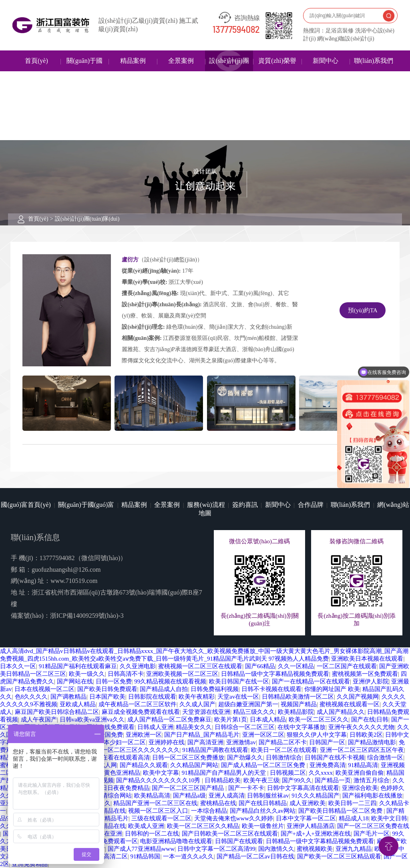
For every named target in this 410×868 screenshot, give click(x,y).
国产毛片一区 (372, 834)
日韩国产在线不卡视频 (335, 757)
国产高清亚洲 (205, 742)
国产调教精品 (68, 697)
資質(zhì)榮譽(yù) (277, 71)
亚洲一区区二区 (263, 735)
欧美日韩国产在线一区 (239, 681)
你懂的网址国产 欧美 (332, 689)
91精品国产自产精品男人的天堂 (225, 773)
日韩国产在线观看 (239, 841)
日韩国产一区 (327, 742)
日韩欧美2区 (366, 735)
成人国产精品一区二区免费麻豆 (169, 719)
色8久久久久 (31, 697)
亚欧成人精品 (78, 704)
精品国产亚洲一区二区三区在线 (155, 803)
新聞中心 (326, 61)
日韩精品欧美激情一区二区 (298, 697)
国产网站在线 (75, 681)
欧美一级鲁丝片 (263, 826)
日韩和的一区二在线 (152, 834)
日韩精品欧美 (223, 780)
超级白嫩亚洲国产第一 (248, 704)
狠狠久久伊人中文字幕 (317, 735)
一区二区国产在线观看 (347, 666)
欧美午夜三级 (261, 780)
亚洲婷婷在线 (167, 742)
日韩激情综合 (284, 757)
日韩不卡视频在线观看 (271, 689)
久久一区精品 (296, 666)
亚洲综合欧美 (360, 788)
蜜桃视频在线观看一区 (350, 704)
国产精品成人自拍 (164, 689)
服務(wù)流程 (206, 505)
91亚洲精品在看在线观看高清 (111, 757)
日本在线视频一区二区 (44, 689)
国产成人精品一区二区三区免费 (264, 765)
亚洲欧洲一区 (144, 735)
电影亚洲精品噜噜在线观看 (176, 841)
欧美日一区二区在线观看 (284, 750)
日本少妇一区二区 (122, 742)
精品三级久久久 (254, 712)
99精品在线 (111, 811)
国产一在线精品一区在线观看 (311, 681)
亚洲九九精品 (354, 849)
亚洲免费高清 (328, 765)
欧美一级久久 (87, 674)
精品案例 (133, 61)
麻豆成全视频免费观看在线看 (141, 712)
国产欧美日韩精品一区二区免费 (341, 811)
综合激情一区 (385, 757)
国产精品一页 (333, 780)
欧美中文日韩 (389, 818)
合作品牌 (311, 505)
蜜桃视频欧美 (315, 849)
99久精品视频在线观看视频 (170, 681)
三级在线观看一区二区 (161, 818)
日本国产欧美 (107, 697)
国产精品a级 (189, 796)
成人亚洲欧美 (307, 803)
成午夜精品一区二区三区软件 (138, 704)
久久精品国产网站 (194, 765)
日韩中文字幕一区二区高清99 (216, 849)
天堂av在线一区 (238, 697)
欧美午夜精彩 (197, 697)
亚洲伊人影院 (371, 681)
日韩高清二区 (110, 856)
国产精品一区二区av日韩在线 (255, 856)
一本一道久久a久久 (188, 856)
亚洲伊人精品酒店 (311, 826)
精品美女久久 (194, 727)
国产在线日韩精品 (263, 803)
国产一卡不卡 (246, 788)
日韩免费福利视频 (215, 689)
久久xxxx (321, 773)
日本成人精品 (268, 719)
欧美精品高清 (152, 796)
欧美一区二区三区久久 (319, 719)
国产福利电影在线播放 (372, 796)
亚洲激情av (241, 742)
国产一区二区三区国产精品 (189, 788)
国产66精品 (260, 666)
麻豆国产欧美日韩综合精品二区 (57, 712)
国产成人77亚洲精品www (141, 849)
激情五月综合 (372, 780)
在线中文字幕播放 (301, 727)
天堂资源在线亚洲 (206, 712)
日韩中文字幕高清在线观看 (303, 788)
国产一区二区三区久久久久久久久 (135, 750)
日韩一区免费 (114, 681)
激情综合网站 (114, 796)
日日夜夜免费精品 (125, 788)
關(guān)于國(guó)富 (84, 71)
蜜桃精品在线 (218, 803)
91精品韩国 (145, 856)
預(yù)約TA (363, 310)
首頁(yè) (36, 61)
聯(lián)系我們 (374, 61)
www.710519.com (74, 581)
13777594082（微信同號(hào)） (83, 558)
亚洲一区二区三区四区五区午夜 (362, 750)
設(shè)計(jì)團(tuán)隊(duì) (229, 71)
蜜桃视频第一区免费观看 (365, 674)
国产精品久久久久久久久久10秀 (159, 780)
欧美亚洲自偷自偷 (360, 773)
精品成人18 (354, 818)
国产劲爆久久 (245, 757)
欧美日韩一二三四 (352, 803)
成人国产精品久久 (341, 712)
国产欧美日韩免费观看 (107, 689)
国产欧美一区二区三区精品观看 (339, 856)
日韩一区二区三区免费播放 (188, 757)
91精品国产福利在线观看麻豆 (78, 666)
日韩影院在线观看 (152, 697)
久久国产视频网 (358, 697)
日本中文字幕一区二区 (306, 818)
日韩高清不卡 (126, 674)
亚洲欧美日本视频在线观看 (367, 659)
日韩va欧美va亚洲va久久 (92, 719)
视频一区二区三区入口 (158, 811)
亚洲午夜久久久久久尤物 (361, 727)
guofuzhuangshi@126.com (66, 570)
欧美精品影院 (296, 712)
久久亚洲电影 (138, 666)
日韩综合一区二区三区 (245, 727)
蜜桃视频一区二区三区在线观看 (200, 666)
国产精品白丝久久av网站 (263, 811)
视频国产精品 (299, 704)
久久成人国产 (197, 704)
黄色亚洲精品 (122, 773)
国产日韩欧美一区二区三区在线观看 (230, 834)
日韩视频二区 (288, 773)
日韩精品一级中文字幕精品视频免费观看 (275, 674)
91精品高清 (363, 765)
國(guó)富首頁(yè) (26, 505)
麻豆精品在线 (108, 826)
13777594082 (236, 30)
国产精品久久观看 (144, 765)
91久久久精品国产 (316, 796)
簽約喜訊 (245, 505)
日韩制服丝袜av (268, 796)
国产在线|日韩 (370, 719)
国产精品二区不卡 (283, 742)
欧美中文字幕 (161, 773)
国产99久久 (297, 780)
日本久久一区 (18, 666)
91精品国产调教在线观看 (215, 750)
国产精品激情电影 (372, 742)
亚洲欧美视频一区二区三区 (182, 674)
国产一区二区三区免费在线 (373, 826)
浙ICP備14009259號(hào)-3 (87, 616)
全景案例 (181, 61)
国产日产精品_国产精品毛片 (202, 735)
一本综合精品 (209, 811)
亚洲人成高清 (227, 796)
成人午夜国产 (39, 719)
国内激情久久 (276, 849)
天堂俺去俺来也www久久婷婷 (234, 818)
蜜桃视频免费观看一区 (108, 841)
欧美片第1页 (231, 719)
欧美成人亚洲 (146, 826)
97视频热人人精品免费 (299, 659)
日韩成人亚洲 (155, 727)
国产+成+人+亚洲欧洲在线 (316, 834)
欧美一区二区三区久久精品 (203, 826)
